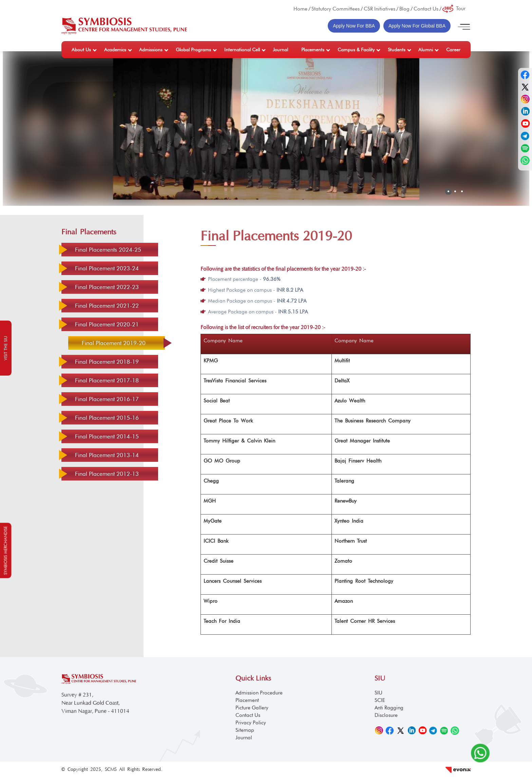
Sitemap (245, 730)
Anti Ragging (389, 708)
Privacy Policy (251, 723)
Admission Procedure (259, 693)
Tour (454, 8)
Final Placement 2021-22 (107, 306)
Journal (280, 50)
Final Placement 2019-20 (114, 343)
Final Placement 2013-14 (107, 455)
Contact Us (426, 9)
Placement (247, 700)
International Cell (242, 50)
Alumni (426, 50)
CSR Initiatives (379, 9)
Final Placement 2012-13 (107, 474)
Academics (115, 50)
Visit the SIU (6, 348)
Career (453, 50)
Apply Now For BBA (354, 26)
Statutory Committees (336, 9)
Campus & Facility (356, 50)
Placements (313, 50)
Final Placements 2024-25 (108, 250)
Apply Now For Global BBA (417, 26)
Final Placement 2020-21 (107, 324)
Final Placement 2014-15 (107, 436)
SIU (378, 693)
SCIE (380, 700)
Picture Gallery (252, 708)
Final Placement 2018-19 (107, 362)
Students (397, 50)
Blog (404, 9)
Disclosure (386, 715)
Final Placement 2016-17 (107, 399)
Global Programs (193, 50)
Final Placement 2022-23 (107, 287)
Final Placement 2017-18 (107, 380)
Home (300, 9)
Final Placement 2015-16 (107, 418)
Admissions (151, 50)
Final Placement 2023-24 (107, 268)
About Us (81, 50)
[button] (448, 191)
